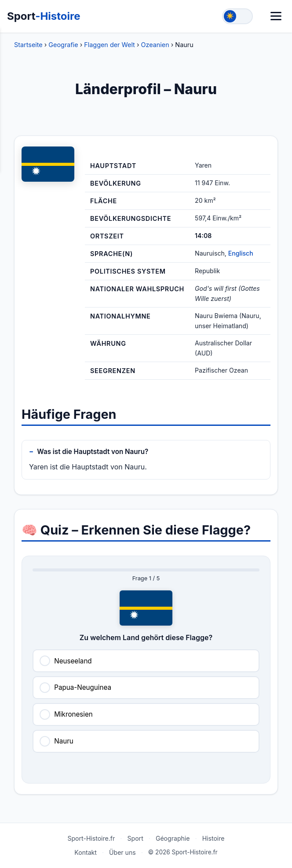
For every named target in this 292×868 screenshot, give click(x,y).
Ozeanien (155, 45)
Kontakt (86, 852)
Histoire (214, 838)
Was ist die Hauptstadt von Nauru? (93, 452)
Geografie (63, 45)
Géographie (173, 838)
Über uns (122, 852)
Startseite (28, 45)
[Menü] (276, 16)
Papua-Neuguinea (83, 687)
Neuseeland (73, 661)
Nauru (64, 741)
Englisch (241, 253)
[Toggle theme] (237, 16)
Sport (44, 16)
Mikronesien (73, 714)
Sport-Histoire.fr (91, 838)
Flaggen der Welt (109, 45)
